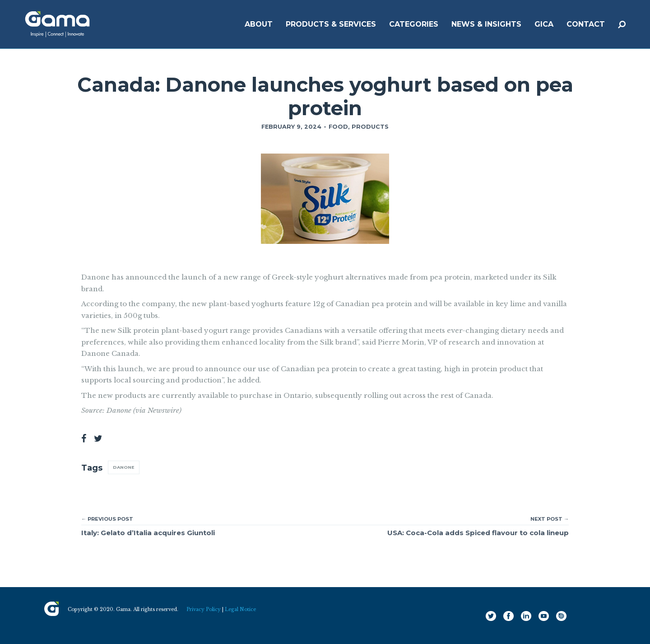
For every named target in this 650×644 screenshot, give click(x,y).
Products (370, 127)
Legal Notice (240, 609)
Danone (124, 467)
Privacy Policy (204, 609)
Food (338, 127)
